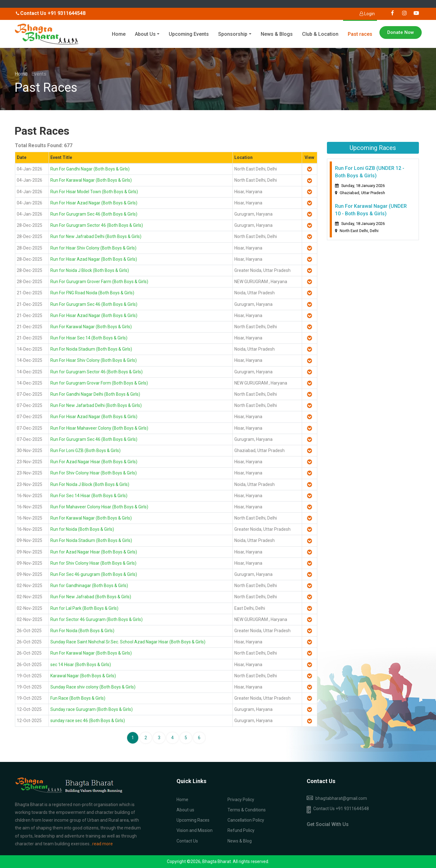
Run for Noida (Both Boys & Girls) (82, 529)
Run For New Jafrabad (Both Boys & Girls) (91, 597)
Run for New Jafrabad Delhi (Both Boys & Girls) (96, 236)
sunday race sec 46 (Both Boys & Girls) (88, 721)
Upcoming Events (189, 34)
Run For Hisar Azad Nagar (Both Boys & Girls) (94, 203)
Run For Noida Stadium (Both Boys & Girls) (91, 349)
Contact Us (187, 841)
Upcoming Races (193, 820)
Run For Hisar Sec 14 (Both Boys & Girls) (89, 338)
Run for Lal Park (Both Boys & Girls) (84, 608)
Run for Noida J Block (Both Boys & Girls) (90, 270)
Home (119, 34)
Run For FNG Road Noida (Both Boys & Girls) (92, 293)
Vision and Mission (195, 830)
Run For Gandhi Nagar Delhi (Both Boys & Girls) (95, 394)
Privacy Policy (241, 800)
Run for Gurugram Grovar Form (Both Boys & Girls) (99, 383)
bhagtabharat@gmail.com (341, 798)
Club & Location (320, 34)
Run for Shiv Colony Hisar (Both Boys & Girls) (93, 563)
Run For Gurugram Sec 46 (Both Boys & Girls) (94, 214)
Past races (360, 34)
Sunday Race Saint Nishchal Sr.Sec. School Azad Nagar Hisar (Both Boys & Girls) (128, 642)
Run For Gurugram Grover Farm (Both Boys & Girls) (99, 282)
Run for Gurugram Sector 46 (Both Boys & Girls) (96, 372)
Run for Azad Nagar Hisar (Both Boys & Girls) (94, 552)
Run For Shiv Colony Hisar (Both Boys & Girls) (94, 473)
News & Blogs (277, 34)
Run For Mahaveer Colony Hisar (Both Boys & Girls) (99, 507)
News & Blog (240, 841)
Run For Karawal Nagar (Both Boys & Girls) (91, 180)
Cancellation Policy (246, 820)
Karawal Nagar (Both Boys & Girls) (83, 676)
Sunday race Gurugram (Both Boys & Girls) (92, 709)
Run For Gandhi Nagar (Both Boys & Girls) (90, 169)
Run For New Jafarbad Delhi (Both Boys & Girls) (96, 405)
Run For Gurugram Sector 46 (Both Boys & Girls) (97, 225)
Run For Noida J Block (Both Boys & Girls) (90, 484)
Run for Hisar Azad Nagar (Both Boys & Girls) (94, 259)
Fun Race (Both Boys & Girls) (78, 698)
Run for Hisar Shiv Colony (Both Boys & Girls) (93, 248)
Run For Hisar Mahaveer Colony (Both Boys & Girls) (99, 428)
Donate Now (401, 32)
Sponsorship (233, 34)
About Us (145, 34)
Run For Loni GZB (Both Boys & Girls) (85, 450)
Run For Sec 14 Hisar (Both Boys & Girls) (89, 496)
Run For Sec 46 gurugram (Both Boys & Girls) (94, 574)
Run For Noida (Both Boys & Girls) (82, 631)
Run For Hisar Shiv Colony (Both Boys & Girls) (94, 360)
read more (103, 844)
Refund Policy (241, 830)
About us (185, 810)
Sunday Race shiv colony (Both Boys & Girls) (93, 687)
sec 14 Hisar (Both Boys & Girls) (81, 665)
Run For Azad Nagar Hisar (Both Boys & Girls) (94, 462)
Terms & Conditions (247, 810)
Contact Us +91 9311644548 (338, 810)
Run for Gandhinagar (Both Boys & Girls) (89, 586)
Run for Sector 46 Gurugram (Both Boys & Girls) (96, 619)
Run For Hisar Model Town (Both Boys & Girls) (94, 192)
